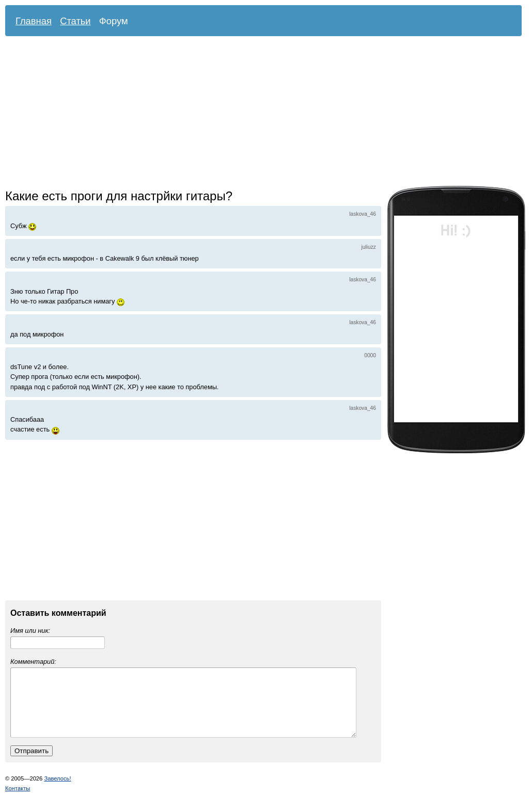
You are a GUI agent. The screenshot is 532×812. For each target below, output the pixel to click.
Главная (34, 21)
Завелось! (57, 791)
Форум (114, 21)
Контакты (18, 801)
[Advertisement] (146, 114)
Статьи (75, 21)
